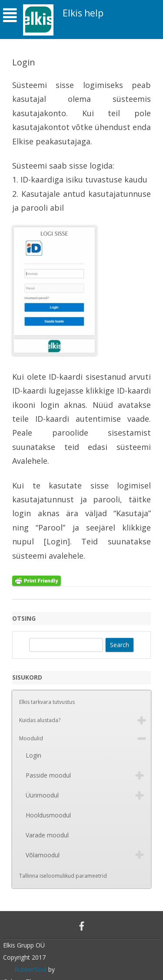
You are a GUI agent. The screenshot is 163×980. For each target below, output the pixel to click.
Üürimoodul (42, 795)
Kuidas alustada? (40, 720)
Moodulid (31, 738)
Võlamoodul (43, 855)
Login (33, 755)
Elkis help (83, 13)
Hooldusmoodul (48, 815)
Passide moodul (48, 775)
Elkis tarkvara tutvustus (47, 702)
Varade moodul (47, 835)
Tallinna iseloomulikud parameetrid (63, 876)
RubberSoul (30, 969)
